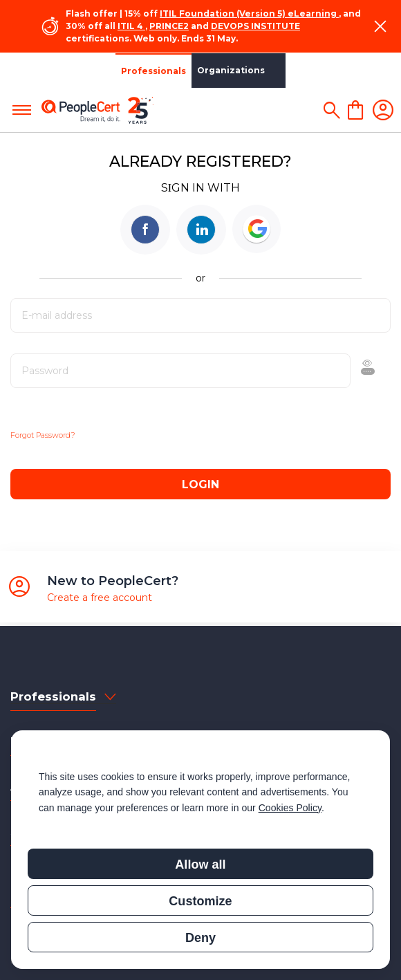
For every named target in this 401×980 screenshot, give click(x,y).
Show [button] (330, 371)
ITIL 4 (130, 26)
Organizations (115, 70)
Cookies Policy (290, 808)
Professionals (38, 71)
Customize (200, 901)
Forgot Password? (43, 435)
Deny (200, 938)
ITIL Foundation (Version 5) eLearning (248, 13)
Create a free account (100, 598)
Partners (181, 70)
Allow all (200, 865)
